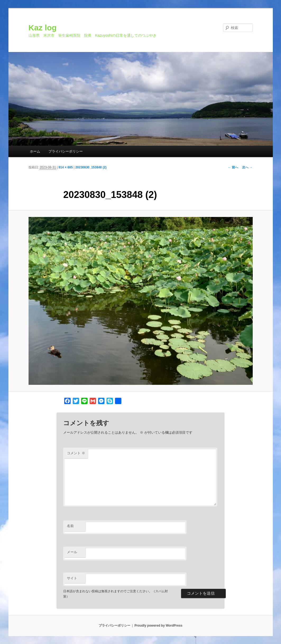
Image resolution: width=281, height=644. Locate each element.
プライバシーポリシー (66, 151)
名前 (70, 526)
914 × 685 (66, 167)
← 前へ (233, 167)
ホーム (35, 151)
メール (72, 552)
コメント (76, 453)
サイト (72, 578)
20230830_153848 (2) (91, 167)
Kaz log (43, 28)
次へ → (247, 167)
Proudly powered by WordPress (158, 626)
